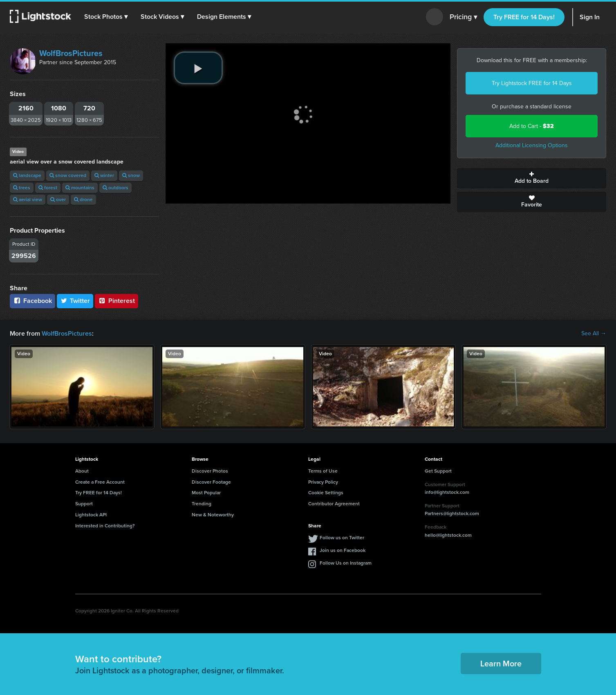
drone (83, 200)
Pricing (463, 17)
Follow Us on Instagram (346, 563)
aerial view (28, 200)
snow (131, 175)
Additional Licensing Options (532, 145)
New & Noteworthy (213, 515)
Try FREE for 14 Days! (524, 17)
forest (48, 188)
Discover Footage (211, 482)
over (58, 200)
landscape (27, 175)
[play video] (198, 68)
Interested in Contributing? (105, 526)
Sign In (590, 17)
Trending (202, 504)
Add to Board (532, 178)
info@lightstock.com (447, 492)
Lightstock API (91, 515)
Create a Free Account (100, 482)
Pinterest (116, 301)
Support (84, 504)
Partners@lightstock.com (452, 513)
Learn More (501, 664)
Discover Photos (210, 471)
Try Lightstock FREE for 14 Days (532, 83)
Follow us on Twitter (342, 538)
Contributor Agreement (334, 504)
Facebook (32, 301)
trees (22, 188)
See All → (594, 334)
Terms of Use (323, 471)
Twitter (75, 301)
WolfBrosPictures (71, 53)
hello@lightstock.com (448, 535)
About (82, 471)
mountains (80, 188)
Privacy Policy (323, 482)
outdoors (115, 188)
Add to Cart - (532, 126)
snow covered (68, 175)
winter (104, 175)
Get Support (438, 471)
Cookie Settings (326, 493)
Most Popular (206, 493)
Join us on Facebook (343, 550)
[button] (106, 17)
